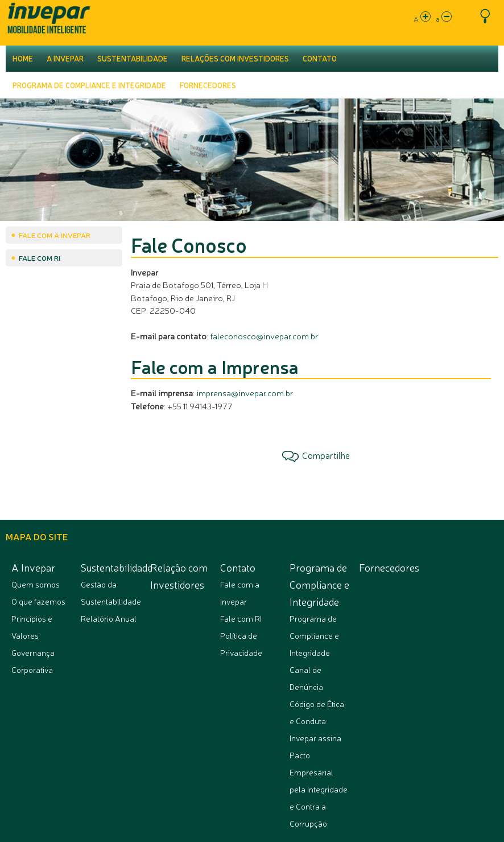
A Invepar (65, 59)
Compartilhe (316, 455)
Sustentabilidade (133, 59)
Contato (320, 59)
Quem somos (36, 584)
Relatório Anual (109, 618)
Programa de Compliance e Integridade (89, 85)
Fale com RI (40, 258)
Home (23, 59)
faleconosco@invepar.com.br (264, 336)
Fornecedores (208, 85)
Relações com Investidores (235, 59)
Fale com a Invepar (55, 235)
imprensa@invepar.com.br (245, 393)
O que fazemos (38, 601)
